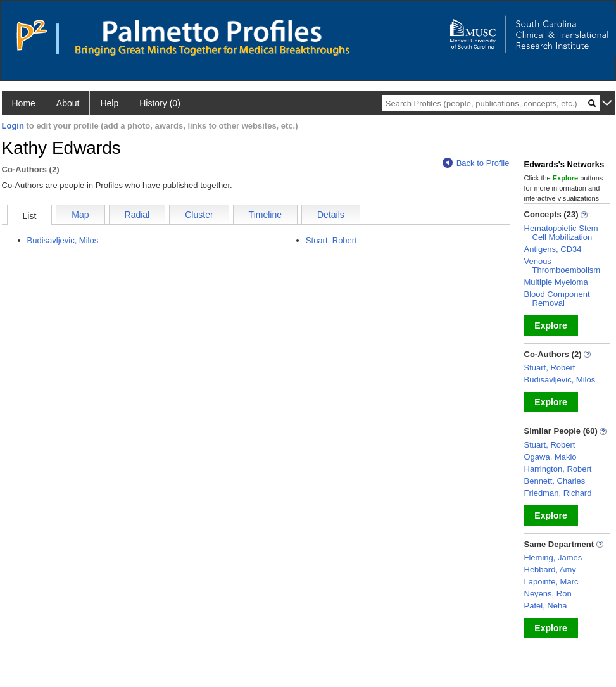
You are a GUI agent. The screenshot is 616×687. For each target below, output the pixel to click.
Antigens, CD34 (553, 249)
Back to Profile (476, 163)
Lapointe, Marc (551, 582)
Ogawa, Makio (550, 457)
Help (109, 103)
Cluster (199, 215)
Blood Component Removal (557, 299)
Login (13, 126)
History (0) (160, 103)
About (68, 103)
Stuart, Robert (331, 240)
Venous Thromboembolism (563, 266)
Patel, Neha (546, 606)
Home (24, 103)
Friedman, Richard (558, 493)
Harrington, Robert (558, 469)
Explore (550, 325)
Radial (137, 215)
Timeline (265, 215)
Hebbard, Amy (550, 570)
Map (80, 215)
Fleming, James (553, 558)
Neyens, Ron (548, 594)
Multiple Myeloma (556, 282)
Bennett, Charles (555, 481)
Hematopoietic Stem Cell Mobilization (561, 233)
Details (331, 215)
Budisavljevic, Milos (63, 240)
